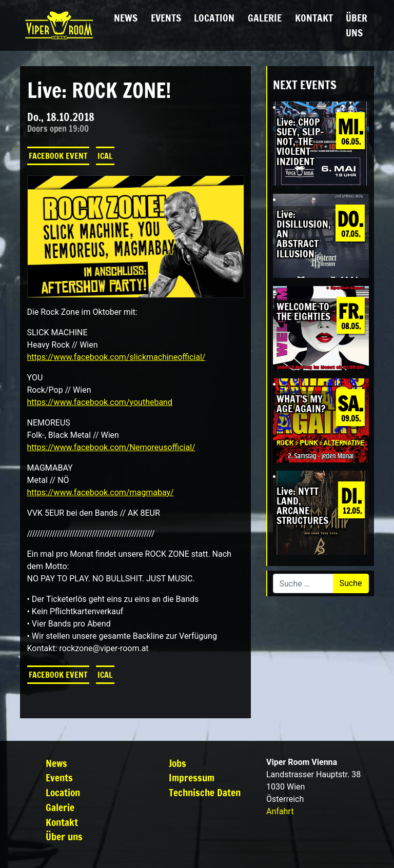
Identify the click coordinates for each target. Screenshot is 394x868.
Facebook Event (58, 156)
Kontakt (314, 18)
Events (166, 18)
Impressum (192, 778)
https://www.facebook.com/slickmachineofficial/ (116, 357)
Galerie (265, 18)
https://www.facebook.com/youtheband (100, 402)
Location (214, 18)
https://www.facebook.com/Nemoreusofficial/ (111, 447)
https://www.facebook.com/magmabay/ (101, 492)
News (126, 18)
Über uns (357, 25)
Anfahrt (280, 811)
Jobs (178, 763)
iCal (105, 156)
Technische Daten (205, 792)
